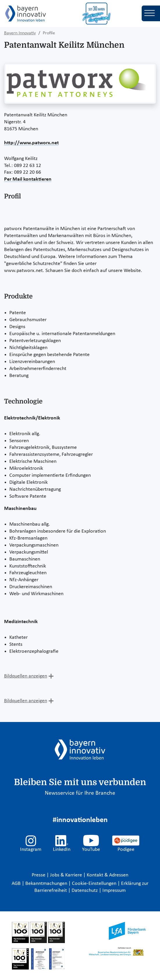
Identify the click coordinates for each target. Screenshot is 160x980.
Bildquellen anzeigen (26, 676)
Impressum (114, 891)
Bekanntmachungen (47, 884)
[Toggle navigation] (151, 13)
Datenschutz (85, 891)
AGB (17, 884)
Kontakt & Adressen (107, 875)
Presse (39, 875)
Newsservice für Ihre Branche (80, 793)
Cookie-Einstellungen (94, 884)
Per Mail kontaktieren (28, 179)
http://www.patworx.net (31, 143)
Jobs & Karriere (67, 875)
